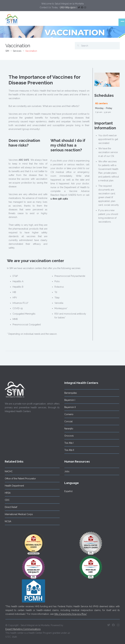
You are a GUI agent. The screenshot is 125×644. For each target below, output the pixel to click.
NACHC (8, 471)
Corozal (67, 421)
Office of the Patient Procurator (19, 479)
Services (17, 51)
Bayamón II (69, 407)
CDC (6, 500)
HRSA (7, 493)
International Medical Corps (18, 514)
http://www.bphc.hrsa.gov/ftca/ (71, 613)
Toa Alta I (68, 443)
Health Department (13, 486)
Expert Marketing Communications (23, 628)
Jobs (66, 471)
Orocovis (68, 436)
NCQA (7, 521)
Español (67, 491)
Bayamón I (69, 400)
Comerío (68, 414)
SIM (7, 51)
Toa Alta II (68, 450)
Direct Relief (10, 507)
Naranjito (68, 429)
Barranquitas (69, 393)
